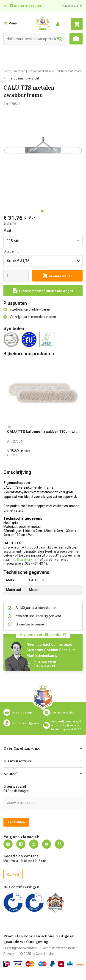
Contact (13, 874)
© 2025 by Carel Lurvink (37, 954)
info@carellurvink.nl (25, 560)
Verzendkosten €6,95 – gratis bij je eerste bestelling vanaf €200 (66, 725)
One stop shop (22, 712)
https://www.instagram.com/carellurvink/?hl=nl (34, 844)
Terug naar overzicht (24, 78)
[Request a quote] (43, 290)
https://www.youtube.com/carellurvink (47, 844)
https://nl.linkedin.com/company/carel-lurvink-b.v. (8, 844)
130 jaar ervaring (63, 712)
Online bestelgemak (25, 723)
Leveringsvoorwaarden (20, 948)
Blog (59, 844)
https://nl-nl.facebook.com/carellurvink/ (21, 844)
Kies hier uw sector (26, 6)
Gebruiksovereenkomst (60, 948)
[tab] (42, 211)
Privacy (9, 954)
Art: (16, 441)
